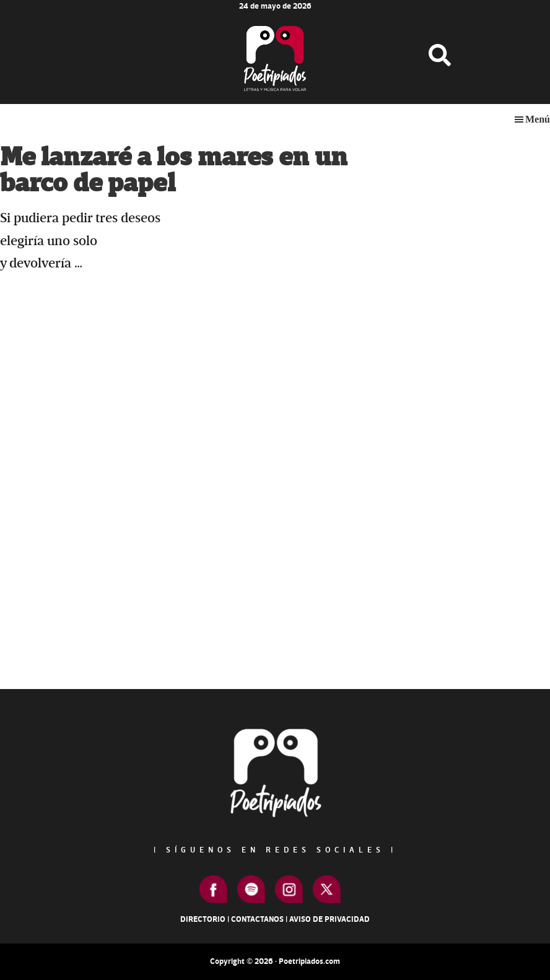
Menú (538, 119)
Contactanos (257, 919)
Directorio (203, 919)
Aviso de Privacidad (330, 919)
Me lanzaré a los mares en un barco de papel (174, 171)
